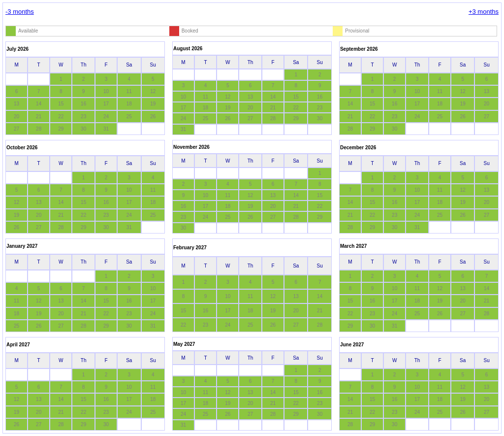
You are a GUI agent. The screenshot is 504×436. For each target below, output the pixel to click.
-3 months (20, 12)
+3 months (484, 12)
